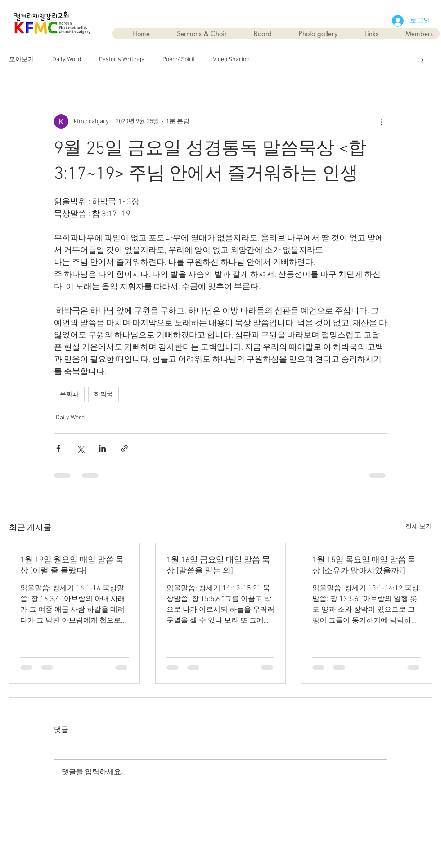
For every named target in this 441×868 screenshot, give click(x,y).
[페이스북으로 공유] (58, 448)
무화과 (69, 394)
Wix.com (272, 837)
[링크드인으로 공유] (102, 448)
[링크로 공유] (124, 448)
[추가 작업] (382, 121)
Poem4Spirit (179, 60)
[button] (421, 60)
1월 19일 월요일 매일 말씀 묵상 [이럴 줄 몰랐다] (72, 566)
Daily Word (67, 60)
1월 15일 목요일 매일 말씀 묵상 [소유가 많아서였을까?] (364, 566)
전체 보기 (419, 527)
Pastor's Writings (122, 60)
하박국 (103, 394)
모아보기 (22, 60)
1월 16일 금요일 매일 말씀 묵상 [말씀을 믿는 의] (218, 566)
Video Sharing (231, 60)
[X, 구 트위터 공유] (80, 448)
